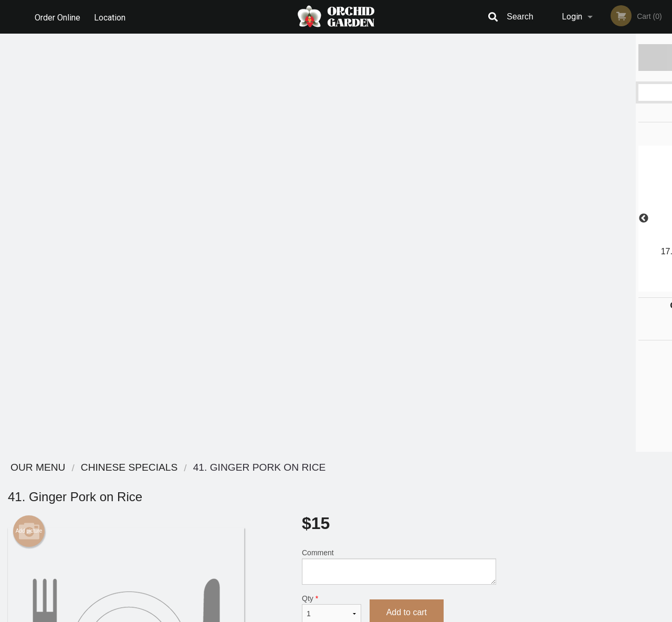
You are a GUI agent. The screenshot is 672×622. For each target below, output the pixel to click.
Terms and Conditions (420, 495)
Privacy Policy (408, 507)
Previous (512, 219)
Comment (399, 148)
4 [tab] (596, 286)
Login (572, 17)
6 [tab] (627, 286)
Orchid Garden (117, 468)
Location (111, 17)
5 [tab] (612, 286)
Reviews (400, 481)
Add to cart (407, 194)
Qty (332, 191)
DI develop (352, 586)
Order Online (57, 17)
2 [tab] (564, 286)
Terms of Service (354, 615)
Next (664, 219)
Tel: (507, 507)
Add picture (29, 113)
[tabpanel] (588, 219)
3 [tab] (580, 286)
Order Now (588, 57)
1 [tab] (549, 286)
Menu (309, 481)
